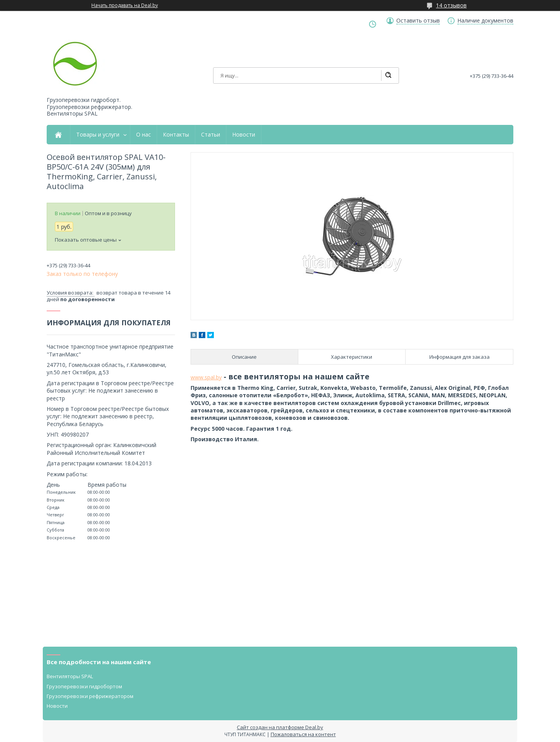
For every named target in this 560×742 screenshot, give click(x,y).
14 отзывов (451, 5)
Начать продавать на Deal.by (125, 5)
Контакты (176, 135)
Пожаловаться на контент (303, 734)
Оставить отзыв (418, 21)
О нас (143, 135)
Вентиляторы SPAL (70, 676)
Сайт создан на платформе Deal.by (280, 727)
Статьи (211, 135)
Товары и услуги (98, 135)
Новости (244, 135)
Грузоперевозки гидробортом (84, 686)
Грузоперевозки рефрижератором (90, 696)
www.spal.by (206, 377)
